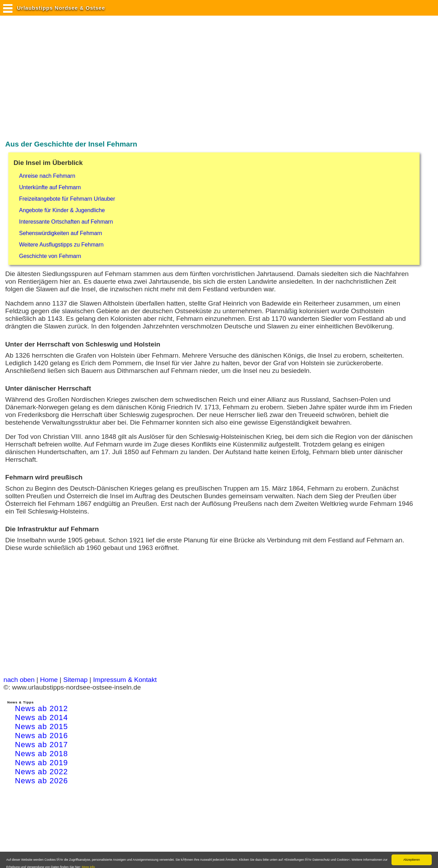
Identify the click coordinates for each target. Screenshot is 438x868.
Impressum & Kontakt (125, 680)
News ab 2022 (41, 772)
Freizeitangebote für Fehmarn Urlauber (67, 199)
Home (49, 680)
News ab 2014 (41, 717)
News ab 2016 (41, 736)
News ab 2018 (41, 754)
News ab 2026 (41, 781)
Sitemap (75, 680)
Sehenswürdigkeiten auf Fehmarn (61, 233)
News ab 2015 (41, 727)
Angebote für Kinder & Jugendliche (62, 210)
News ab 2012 (41, 708)
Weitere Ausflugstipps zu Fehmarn (61, 245)
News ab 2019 (41, 763)
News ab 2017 (41, 745)
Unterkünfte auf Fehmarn (50, 187)
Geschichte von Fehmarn (50, 256)
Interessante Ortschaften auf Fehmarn (66, 222)
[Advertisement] (130, 77)
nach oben (19, 680)
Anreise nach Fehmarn (47, 176)
